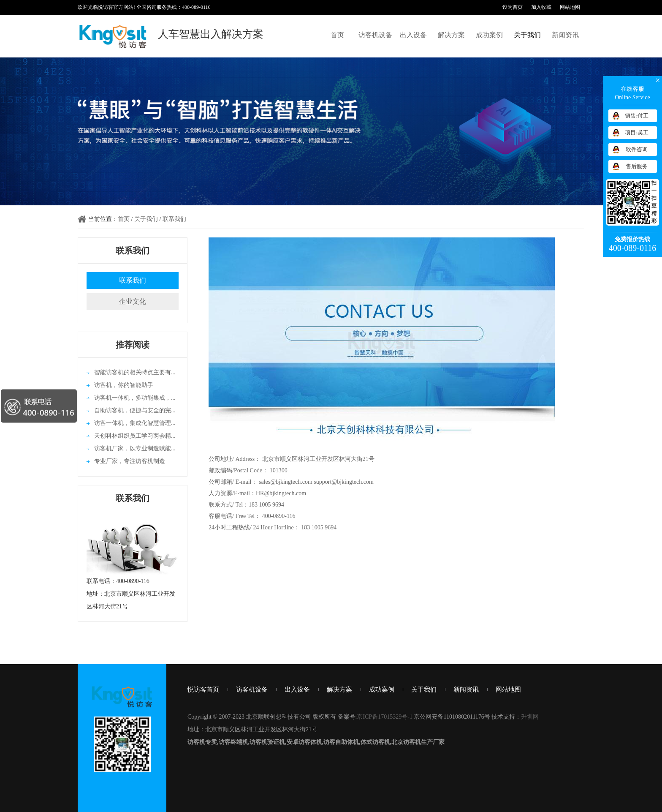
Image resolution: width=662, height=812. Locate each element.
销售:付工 (637, 116)
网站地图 (570, 7)
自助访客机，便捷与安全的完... (135, 410)
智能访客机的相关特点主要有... (135, 372)
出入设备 (413, 35)
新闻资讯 (565, 35)
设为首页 (513, 7)
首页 (337, 35)
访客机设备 (375, 35)
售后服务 (637, 166)
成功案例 (489, 35)
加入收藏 (541, 7)
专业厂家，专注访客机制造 (130, 461)
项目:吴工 (637, 132)
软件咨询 (637, 149)
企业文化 (133, 301)
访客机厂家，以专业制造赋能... (135, 448)
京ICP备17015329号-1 (384, 717)
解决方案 (451, 35)
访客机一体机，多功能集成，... (135, 398)
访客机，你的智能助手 (124, 385)
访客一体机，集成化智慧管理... (135, 423)
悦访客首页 (203, 689)
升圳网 (530, 717)
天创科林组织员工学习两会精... (135, 436)
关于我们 (527, 35)
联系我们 (174, 219)
